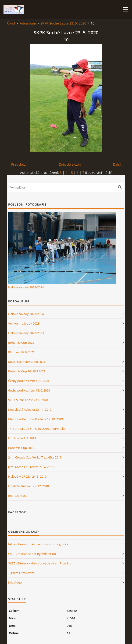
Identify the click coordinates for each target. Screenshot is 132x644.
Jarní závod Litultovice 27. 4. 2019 (31, 467)
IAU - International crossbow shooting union (39, 544)
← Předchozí (17, 164)
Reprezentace (18, 496)
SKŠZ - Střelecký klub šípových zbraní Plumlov (40, 563)
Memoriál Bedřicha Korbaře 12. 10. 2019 (36, 419)
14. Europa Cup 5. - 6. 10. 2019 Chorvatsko (37, 429)
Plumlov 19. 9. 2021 (21, 352)
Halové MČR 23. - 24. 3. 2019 (27, 476)
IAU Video (15, 582)
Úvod (11, 23)
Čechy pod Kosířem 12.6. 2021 (29, 381)
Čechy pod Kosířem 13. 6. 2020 (29, 390)
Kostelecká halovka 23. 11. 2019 (30, 409)
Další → (119, 164)
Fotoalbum (28, 23)
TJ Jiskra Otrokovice (21, 573)
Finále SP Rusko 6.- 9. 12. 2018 (29, 486)
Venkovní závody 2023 (24, 323)
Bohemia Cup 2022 (21, 343)
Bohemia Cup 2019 (21, 448)
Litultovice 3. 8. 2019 (22, 438)
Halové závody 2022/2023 (26, 333)
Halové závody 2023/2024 (26, 287)
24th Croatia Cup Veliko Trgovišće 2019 (35, 457)
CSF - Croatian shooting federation (32, 554)
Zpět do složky (70, 164)
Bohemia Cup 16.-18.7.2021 (27, 371)
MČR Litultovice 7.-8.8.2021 (27, 362)
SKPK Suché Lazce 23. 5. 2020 (63, 23)
